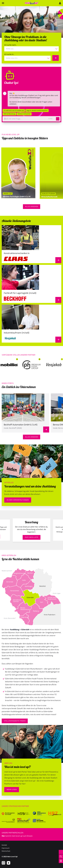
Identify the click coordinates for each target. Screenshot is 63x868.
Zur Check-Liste (31, 537)
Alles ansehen (32, 207)
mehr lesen (12, 790)
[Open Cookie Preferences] (61, 861)
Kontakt (4, 845)
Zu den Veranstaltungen (18, 500)
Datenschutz (6, 851)
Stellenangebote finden (15, 721)
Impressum (6, 848)
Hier (3, 836)
